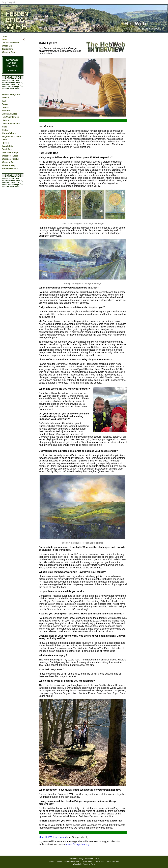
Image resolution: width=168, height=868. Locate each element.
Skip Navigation (10, 2)
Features (6, 111)
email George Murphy (78, 844)
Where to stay (8, 165)
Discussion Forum (11, 42)
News (4, 39)
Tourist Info (7, 49)
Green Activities (9, 114)
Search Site (7, 146)
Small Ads (7, 149)
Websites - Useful (10, 159)
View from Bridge (10, 153)
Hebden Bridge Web (80, 859)
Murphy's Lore (9, 133)
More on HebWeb (10, 169)
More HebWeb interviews (52, 837)
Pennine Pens (89, 864)
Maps (4, 127)
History (5, 120)
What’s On (7, 46)
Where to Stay (9, 52)
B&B (4, 101)
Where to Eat (8, 162)
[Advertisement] (154, 99)
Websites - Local (10, 156)
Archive (6, 98)
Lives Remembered (11, 124)
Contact (6, 107)
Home (5, 36)
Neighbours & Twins (11, 137)
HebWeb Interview (10, 117)
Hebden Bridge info (11, 95)
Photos (5, 143)
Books (5, 104)
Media (5, 130)
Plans (5, 140)
